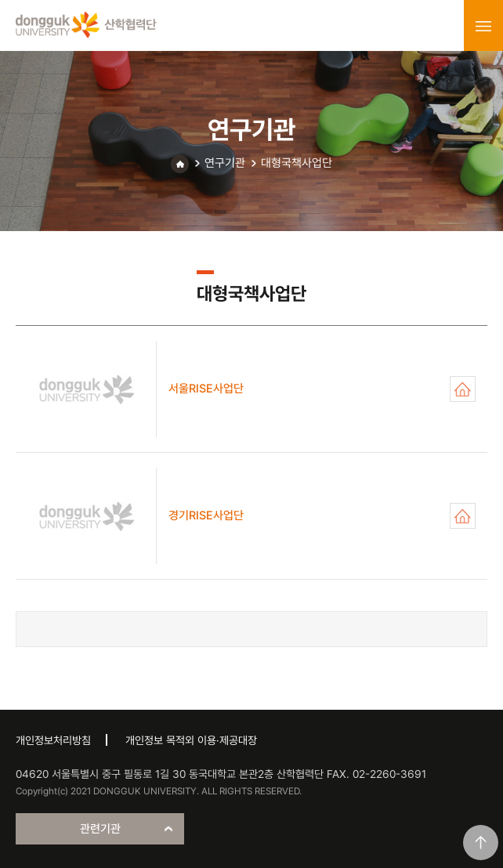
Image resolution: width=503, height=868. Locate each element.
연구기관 (225, 163)
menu (483, 26)
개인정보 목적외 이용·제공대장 (191, 740)
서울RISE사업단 (463, 389)
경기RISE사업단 (463, 516)
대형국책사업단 (297, 163)
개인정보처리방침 (53, 740)
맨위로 (481, 843)
